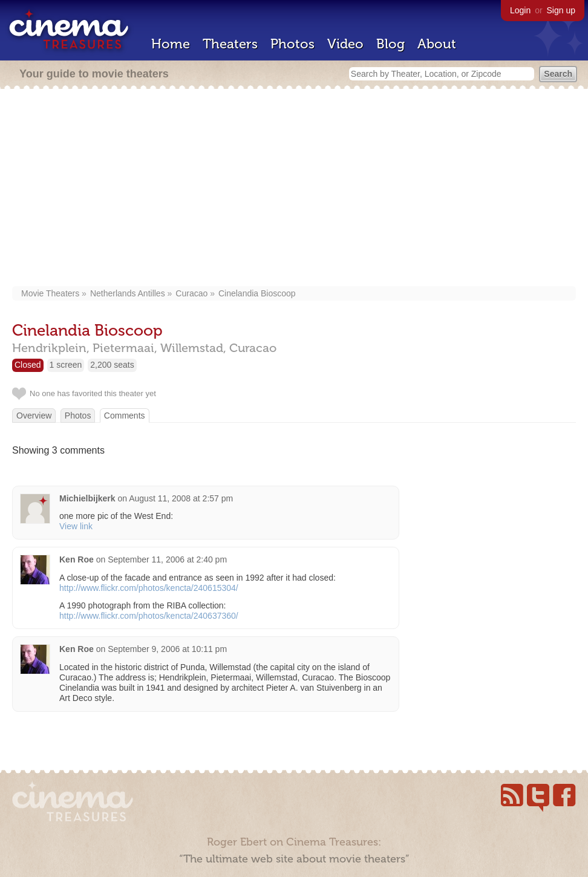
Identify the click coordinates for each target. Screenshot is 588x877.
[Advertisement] (294, 189)
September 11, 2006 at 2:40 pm (167, 559)
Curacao (191, 293)
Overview (34, 416)
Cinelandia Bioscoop (257, 293)
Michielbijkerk (87, 498)
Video (345, 44)
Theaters (230, 44)
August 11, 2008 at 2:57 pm (181, 498)
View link (76, 526)
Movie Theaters (50, 293)
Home (171, 44)
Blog (390, 44)
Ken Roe (77, 559)
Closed (28, 365)
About (437, 44)
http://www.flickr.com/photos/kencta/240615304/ (149, 588)
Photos (292, 44)
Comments (125, 416)
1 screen (66, 365)
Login (520, 10)
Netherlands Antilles (128, 293)
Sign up (561, 10)
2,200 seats (112, 365)
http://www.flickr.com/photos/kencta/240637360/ (149, 616)
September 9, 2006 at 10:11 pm (167, 649)
